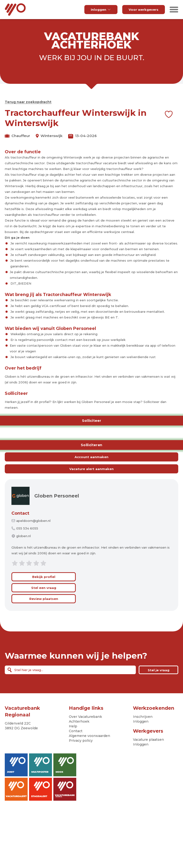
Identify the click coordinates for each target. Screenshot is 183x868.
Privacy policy (81, 741)
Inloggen (101, 10)
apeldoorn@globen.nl (33, 521)
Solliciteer (91, 421)
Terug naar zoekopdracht (28, 102)
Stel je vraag (159, 670)
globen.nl (23, 536)
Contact (20, 513)
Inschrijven (143, 717)
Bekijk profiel (44, 577)
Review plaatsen (44, 599)
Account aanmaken (91, 457)
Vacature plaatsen (148, 740)
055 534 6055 (27, 528)
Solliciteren (91, 445)
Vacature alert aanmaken (91, 469)
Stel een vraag (44, 588)
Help (73, 726)
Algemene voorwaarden (89, 736)
